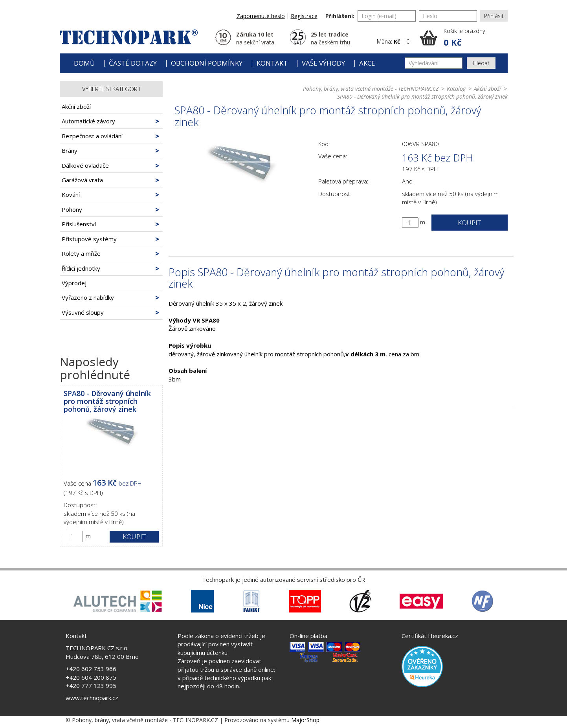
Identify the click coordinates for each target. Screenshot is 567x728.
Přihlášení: (340, 16)
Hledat (481, 63)
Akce (367, 63)
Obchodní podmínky (207, 63)
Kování (71, 194)
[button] (464, 38)
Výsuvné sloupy (83, 312)
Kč (397, 41)
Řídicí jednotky (81, 268)
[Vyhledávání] (434, 63)
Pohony (72, 209)
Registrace (304, 16)
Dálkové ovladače (85, 165)
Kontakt (272, 63)
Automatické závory (88, 121)
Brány (70, 150)
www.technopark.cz (92, 698)
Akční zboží (76, 106)
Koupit (134, 536)
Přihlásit (494, 16)
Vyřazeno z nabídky (88, 297)
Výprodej (74, 283)
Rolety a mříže (81, 253)
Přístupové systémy (89, 239)
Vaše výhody (323, 63)
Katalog (456, 89)
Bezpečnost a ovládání (92, 136)
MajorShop (305, 720)
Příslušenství (79, 224)
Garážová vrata (82, 180)
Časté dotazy (133, 63)
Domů (84, 63)
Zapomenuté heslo (261, 16)
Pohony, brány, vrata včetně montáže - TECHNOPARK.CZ (371, 89)
